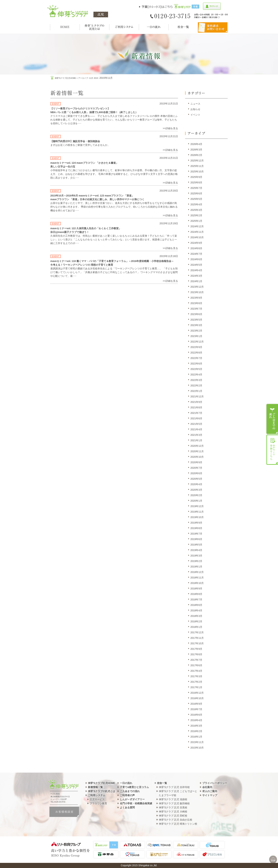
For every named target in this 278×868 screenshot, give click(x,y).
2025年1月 (196, 221)
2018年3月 (196, 616)
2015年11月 (197, 742)
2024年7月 (196, 254)
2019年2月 (196, 561)
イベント (195, 115)
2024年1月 (196, 281)
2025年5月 (196, 199)
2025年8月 (196, 182)
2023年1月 (196, 336)
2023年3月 (196, 325)
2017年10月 (197, 643)
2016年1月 (196, 737)
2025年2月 (196, 215)
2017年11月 (197, 638)
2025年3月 (196, 210)
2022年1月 (196, 391)
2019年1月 (196, 567)
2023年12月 (197, 287)
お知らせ (195, 109)
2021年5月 (196, 424)
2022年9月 (196, 347)
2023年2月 (196, 331)
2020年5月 (196, 479)
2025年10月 (197, 172)
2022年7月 (196, 358)
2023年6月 (196, 314)
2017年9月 (196, 649)
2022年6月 (196, 364)
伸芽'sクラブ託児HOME (65, 78)
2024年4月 (196, 270)
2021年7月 (196, 413)
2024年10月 (197, 237)
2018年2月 (196, 621)
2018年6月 (196, 605)
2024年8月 (196, 248)
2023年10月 (197, 292)
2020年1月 (196, 501)
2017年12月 (197, 632)
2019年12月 (197, 506)
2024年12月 (197, 226)
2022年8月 (196, 353)
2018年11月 (197, 578)
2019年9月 (196, 523)
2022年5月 (196, 369)
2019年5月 (196, 545)
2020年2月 (196, 495)
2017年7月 (196, 660)
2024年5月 (196, 265)
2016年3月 (196, 726)
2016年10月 (197, 698)
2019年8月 (196, 528)
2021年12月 (197, 396)
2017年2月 (196, 682)
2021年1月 (196, 440)
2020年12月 (197, 446)
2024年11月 (197, 232)
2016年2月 (196, 731)
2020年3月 (196, 490)
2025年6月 (196, 193)
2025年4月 (196, 204)
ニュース (195, 104)
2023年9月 (196, 298)
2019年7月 (196, 534)
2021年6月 (196, 418)
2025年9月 (196, 177)
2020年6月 (196, 473)
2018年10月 (197, 583)
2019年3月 (196, 556)
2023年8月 (196, 303)
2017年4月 (196, 671)
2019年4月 (196, 550)
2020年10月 (197, 457)
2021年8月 (196, 407)
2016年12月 (197, 693)
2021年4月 (196, 429)
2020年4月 (196, 484)
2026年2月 (196, 155)
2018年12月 (197, 572)
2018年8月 (196, 594)
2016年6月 (196, 715)
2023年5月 (196, 320)
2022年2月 (196, 386)
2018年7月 (196, 599)
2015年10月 (197, 748)
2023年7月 (196, 309)
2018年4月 (196, 610)
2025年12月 (197, 161)
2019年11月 (197, 512)
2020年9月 (196, 462)
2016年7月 (196, 709)
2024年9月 (196, 243)
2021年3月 (196, 435)
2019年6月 (196, 539)
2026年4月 (196, 144)
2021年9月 (196, 402)
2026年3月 (196, 150)
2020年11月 (197, 451)
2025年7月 (196, 188)
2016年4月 (196, 720)
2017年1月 (196, 687)
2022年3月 (196, 380)
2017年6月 (196, 665)
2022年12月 (197, 342)
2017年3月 (196, 676)
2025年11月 (197, 166)
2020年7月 (196, 468)
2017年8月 (196, 654)
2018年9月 (196, 589)
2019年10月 (197, 517)
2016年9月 (196, 704)
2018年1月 (196, 627)
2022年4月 (196, 375)
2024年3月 (196, 276)
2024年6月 (196, 259)
